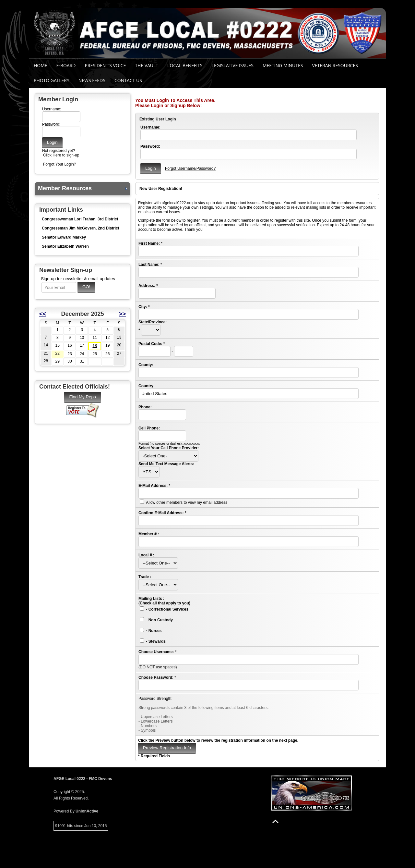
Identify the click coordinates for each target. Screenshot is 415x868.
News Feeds (92, 80)
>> (122, 314)
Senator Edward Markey (64, 237)
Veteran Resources (335, 65)
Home (41, 65)
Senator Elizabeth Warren (65, 246)
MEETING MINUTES (283, 65)
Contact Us (128, 80)
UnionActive (87, 811)
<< (43, 314)
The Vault (147, 65)
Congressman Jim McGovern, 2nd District (81, 228)
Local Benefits (185, 65)
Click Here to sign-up (61, 155)
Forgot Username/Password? (190, 168)
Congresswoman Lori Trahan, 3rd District (80, 219)
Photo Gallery (52, 80)
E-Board (66, 65)
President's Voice (105, 65)
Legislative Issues (233, 65)
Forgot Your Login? (59, 164)
